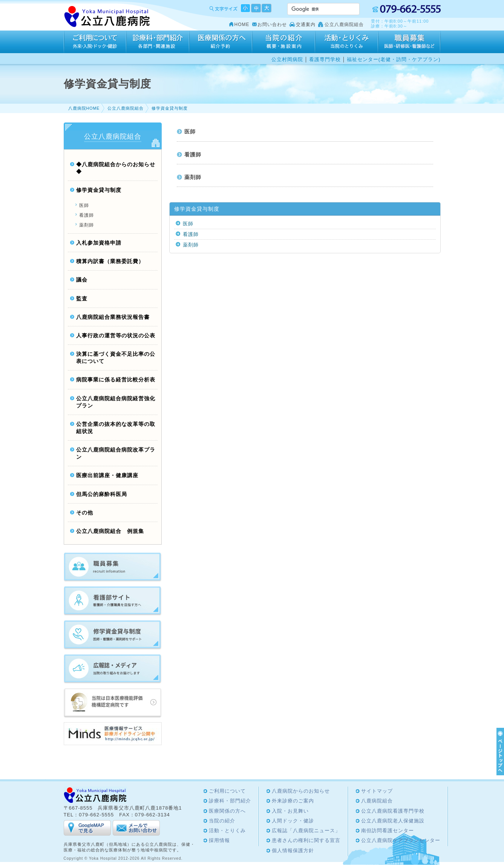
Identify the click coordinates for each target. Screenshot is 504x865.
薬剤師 (193, 177)
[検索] (314, 9)
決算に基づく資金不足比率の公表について (116, 358)
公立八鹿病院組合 (344, 24)
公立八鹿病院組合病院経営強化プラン (116, 402)
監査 (82, 299)
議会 (82, 280)
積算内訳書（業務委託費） (110, 261)
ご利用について (95, 42)
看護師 (193, 155)
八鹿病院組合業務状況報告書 (113, 317)
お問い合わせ (272, 24)
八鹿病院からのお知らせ (301, 791)
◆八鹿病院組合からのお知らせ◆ (116, 168)
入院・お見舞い (290, 811)
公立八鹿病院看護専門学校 (393, 811)
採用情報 (409, 42)
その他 (85, 513)
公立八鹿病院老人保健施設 (393, 821)
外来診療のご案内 (293, 801)
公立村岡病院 (287, 59)
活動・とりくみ (347, 42)
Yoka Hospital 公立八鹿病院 (107, 17)
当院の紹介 (284, 42)
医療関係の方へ (221, 42)
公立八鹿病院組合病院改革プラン (116, 453)
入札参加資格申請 (99, 243)
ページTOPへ (499, 752)
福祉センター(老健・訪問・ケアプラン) (394, 59)
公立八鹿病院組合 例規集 (110, 531)
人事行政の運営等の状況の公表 (116, 336)
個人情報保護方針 (293, 850)
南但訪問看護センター (388, 831)
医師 (190, 132)
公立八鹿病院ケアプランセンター (401, 840)
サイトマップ (377, 791)
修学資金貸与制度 (170, 108)
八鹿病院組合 (377, 801)
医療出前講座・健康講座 (107, 475)
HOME (242, 24)
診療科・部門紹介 (158, 42)
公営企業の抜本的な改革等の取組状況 (116, 428)
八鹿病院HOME (84, 108)
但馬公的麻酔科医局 (102, 494)
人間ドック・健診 (293, 821)
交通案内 (306, 24)
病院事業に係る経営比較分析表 (116, 380)
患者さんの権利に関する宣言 (306, 840)
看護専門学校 (325, 59)
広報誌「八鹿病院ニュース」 (306, 831)
